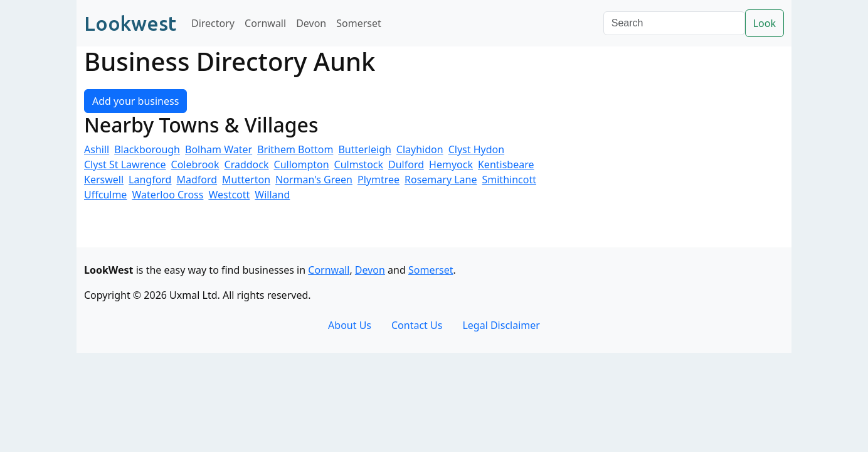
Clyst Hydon (476, 149)
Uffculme (105, 195)
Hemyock (451, 164)
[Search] (674, 23)
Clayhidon (420, 149)
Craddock (247, 164)
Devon (311, 23)
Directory (213, 23)
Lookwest (130, 23)
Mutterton (246, 180)
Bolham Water (219, 149)
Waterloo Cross (167, 195)
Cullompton (302, 164)
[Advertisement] (672, 159)
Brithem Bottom (295, 149)
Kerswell (104, 180)
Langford (150, 180)
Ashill (97, 149)
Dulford (406, 164)
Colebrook (195, 164)
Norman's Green (314, 180)
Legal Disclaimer (501, 325)
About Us (350, 325)
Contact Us (417, 325)
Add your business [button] (135, 101)
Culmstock (359, 164)
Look (765, 23)
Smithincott (509, 180)
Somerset (359, 23)
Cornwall (265, 23)
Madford (197, 180)
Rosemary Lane (441, 180)
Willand (272, 195)
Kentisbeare (506, 164)
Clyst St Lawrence (125, 164)
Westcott (229, 195)
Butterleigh (364, 149)
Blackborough (147, 149)
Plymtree (378, 180)
